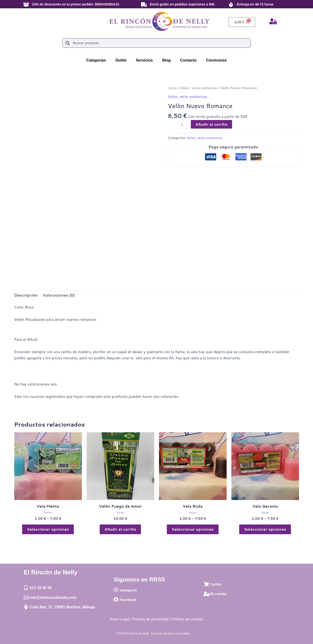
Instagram (128, 590)
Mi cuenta (218, 594)
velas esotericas (204, 88)
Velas (184, 88)
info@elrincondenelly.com (53, 598)
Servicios (144, 60)
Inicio (172, 88)
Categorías (96, 60)
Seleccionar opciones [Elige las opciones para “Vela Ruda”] (193, 529)
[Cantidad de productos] (182, 125)
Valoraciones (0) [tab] (59, 295)
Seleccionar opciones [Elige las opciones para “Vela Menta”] (48, 529)
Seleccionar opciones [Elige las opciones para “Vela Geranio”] (265, 529)
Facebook (128, 600)
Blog (167, 60)
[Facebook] (116, 600)
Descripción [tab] (26, 295)
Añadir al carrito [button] (120, 529)
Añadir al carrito (212, 124)
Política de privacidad (150, 619)
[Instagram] (116, 590)
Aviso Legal (119, 619)
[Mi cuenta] (206, 594)
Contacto (188, 60)
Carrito (216, 584)
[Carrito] (206, 584)
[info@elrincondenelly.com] (26, 598)
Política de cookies (187, 619)
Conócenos (216, 60)
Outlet (121, 60)
